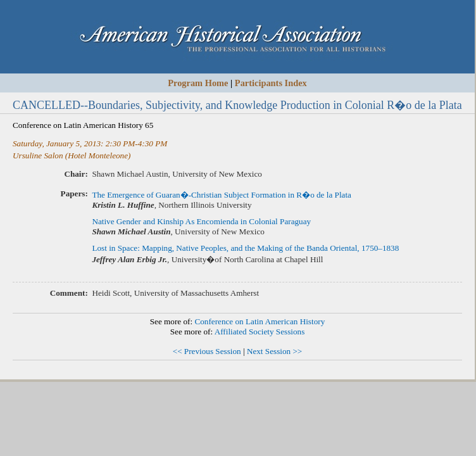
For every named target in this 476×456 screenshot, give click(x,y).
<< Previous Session (207, 351)
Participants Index (271, 83)
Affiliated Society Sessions (260, 332)
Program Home (198, 83)
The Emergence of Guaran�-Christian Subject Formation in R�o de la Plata (222, 195)
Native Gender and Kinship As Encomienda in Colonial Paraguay (201, 221)
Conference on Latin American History (260, 321)
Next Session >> (274, 351)
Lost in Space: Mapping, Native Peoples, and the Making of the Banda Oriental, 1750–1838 (245, 248)
